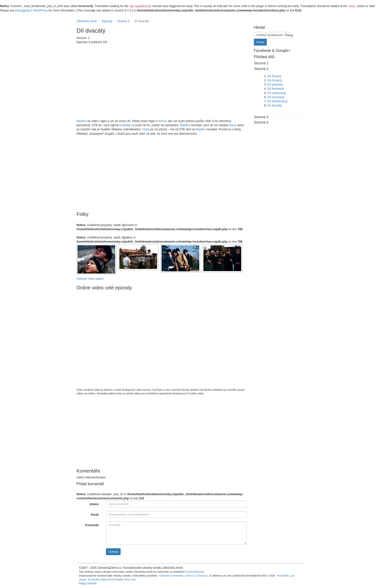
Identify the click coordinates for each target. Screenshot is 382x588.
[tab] (280, 63)
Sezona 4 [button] (261, 122)
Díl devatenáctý (278, 101)
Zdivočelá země (87, 21)
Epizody (107, 21)
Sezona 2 (123, 21)
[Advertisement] (162, 82)
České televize (194, 572)
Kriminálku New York (124, 579)
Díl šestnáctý (276, 89)
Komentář (92, 525)
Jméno (94, 504)
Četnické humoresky (171, 576)
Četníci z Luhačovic (196, 576)
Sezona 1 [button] (261, 63)
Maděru (127, 125)
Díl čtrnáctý (275, 80)
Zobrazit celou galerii (90, 279)
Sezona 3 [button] (261, 117)
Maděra (81, 121)
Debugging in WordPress (32, 10)
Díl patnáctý (275, 85)
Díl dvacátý (275, 105)
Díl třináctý (274, 76)
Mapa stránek (88, 583)
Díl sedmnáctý (277, 93)
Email (95, 515)
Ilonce (162, 121)
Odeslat (113, 552)
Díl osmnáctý (276, 97)
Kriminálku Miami (98, 579)
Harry (232, 125)
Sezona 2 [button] (261, 69)
